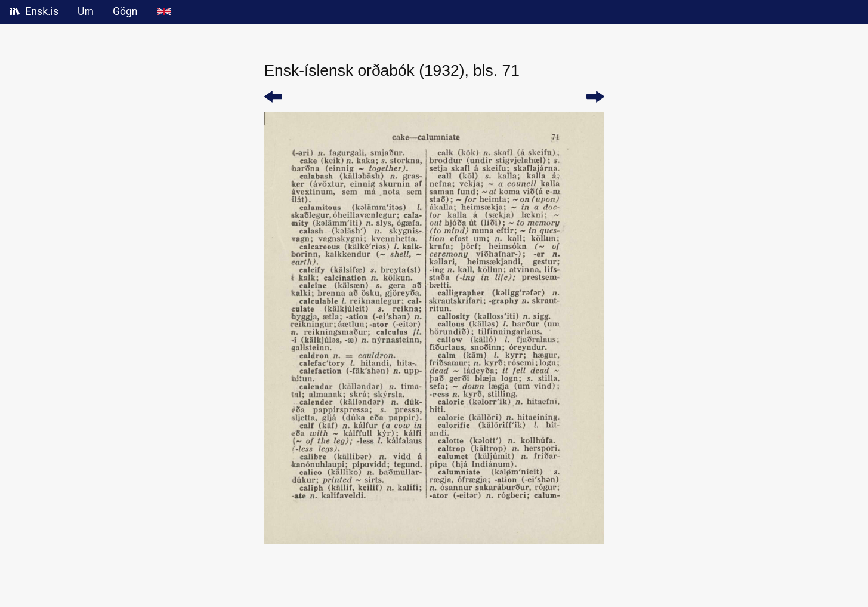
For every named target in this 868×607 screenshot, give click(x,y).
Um (86, 11)
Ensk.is (34, 11)
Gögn (125, 11)
